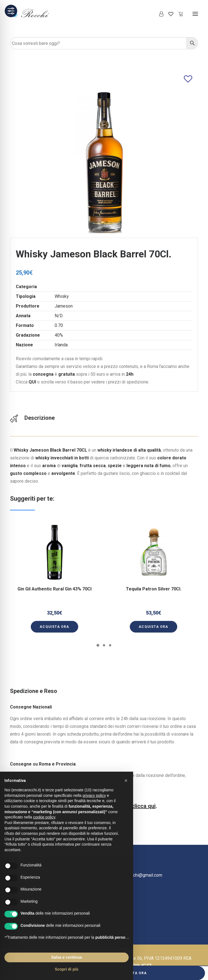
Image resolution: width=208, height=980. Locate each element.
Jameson (64, 306)
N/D (59, 316)
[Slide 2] (104, 645)
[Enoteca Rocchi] (39, 14)
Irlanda (61, 345)
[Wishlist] (168, 14)
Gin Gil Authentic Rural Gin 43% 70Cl (55, 587)
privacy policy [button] (94, 795)
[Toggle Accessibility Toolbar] (11, 11)
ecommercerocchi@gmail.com (133, 875)
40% (59, 335)
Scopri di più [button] (67, 969)
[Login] (159, 14)
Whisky (62, 296)
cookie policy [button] (44, 817)
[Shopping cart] (178, 14)
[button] (195, 14)
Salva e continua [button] (67, 957)
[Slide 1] (98, 645)
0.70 (59, 325)
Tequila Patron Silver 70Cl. (153, 584)
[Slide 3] (110, 645)
